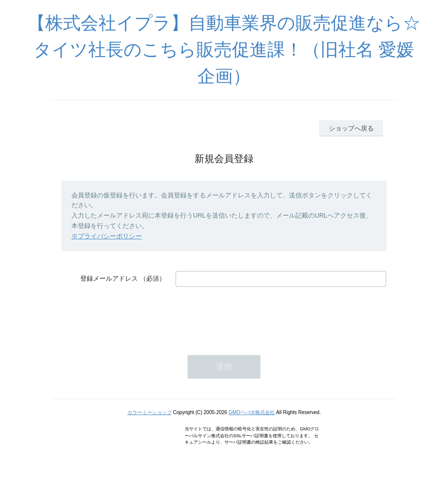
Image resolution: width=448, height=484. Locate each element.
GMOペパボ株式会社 (252, 412)
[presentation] (250, 316)
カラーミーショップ (150, 412)
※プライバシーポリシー (107, 236)
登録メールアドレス (109, 278)
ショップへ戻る (351, 128)
